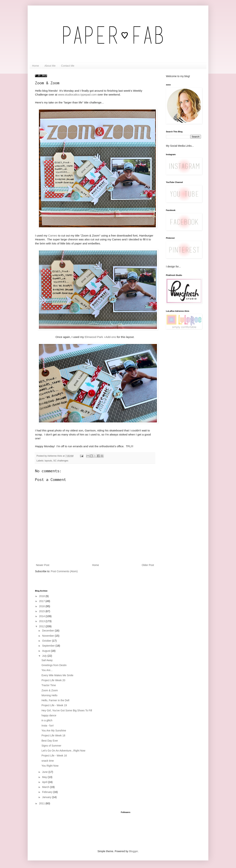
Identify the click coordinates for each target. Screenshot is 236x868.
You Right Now (50, 766)
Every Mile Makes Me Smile (57, 675)
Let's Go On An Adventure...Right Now (63, 751)
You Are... (47, 670)
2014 (42, 616)
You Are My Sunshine (54, 731)
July (45, 656)
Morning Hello (49, 695)
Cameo (53, 235)
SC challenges (61, 461)
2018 (42, 596)
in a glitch (47, 720)
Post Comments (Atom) (64, 571)
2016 (42, 606)
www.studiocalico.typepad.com (77, 95)
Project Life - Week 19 (54, 705)
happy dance (49, 715)
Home (35, 66)
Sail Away (47, 660)
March (46, 787)
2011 (42, 803)
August (46, 651)
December (48, 631)
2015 (42, 611)
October (47, 641)
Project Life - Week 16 (54, 756)
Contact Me (68, 66)
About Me (50, 66)
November (48, 636)
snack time (48, 761)
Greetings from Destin (54, 665)
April (45, 782)
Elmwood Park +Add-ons (100, 337)
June (45, 772)
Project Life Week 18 (53, 735)
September (49, 646)
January (47, 797)
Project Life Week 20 (53, 680)
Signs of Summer (51, 746)
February (48, 792)
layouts (48, 461)
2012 (42, 626)
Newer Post (43, 565)
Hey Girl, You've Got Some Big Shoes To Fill (67, 710)
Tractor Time (49, 685)
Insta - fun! (48, 726)
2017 (42, 601)
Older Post (148, 565)
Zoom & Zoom (50, 690)
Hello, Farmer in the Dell (55, 700)
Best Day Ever (50, 741)
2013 (42, 621)
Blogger (133, 851)
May (45, 777)
